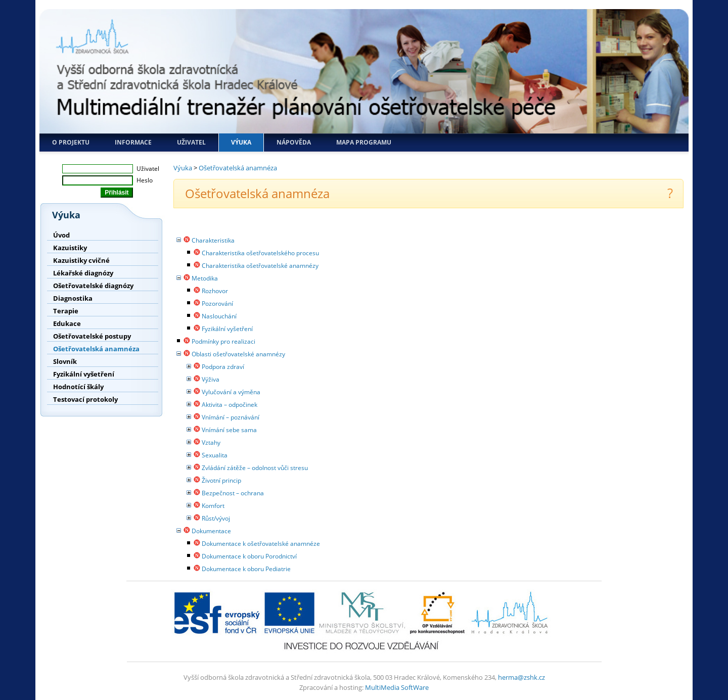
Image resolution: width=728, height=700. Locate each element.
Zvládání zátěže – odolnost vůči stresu (255, 468)
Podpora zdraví (223, 367)
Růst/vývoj (216, 518)
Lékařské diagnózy (83, 273)
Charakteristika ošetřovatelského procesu (260, 253)
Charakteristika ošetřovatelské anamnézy (260, 266)
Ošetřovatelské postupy (92, 336)
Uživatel (191, 142)
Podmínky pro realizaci (223, 341)
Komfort (213, 506)
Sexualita (215, 455)
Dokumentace (211, 531)
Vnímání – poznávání (231, 417)
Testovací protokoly (85, 399)
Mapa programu (364, 142)
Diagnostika (73, 298)
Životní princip (221, 480)
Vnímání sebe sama (229, 430)
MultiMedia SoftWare (397, 687)
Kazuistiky (70, 248)
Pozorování (217, 304)
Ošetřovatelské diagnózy (93, 286)
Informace (133, 142)
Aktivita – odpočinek (230, 405)
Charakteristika (213, 240)
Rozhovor (215, 291)
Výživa (211, 379)
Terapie (66, 311)
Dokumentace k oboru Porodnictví (249, 556)
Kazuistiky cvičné (81, 260)
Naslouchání (219, 316)
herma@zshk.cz (521, 677)
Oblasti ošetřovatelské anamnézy (238, 354)
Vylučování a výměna (231, 392)
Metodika (205, 278)
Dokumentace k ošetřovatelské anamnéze (261, 544)
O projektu (71, 142)
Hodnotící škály (78, 387)
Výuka (241, 142)
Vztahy (211, 442)
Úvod (61, 235)
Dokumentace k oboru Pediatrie (246, 569)
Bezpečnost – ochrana (233, 493)
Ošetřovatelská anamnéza (96, 349)
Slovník (65, 361)
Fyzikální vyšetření (84, 374)
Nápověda (294, 142)
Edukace (67, 323)
